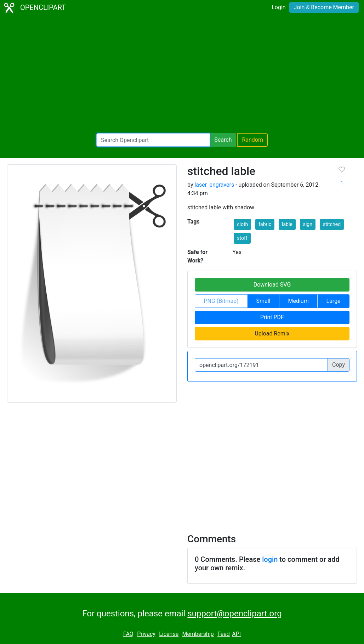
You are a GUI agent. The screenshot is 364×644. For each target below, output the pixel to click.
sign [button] (308, 224)
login (270, 559)
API (236, 634)
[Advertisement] (182, 74)
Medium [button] (298, 301)
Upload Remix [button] (272, 334)
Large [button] (334, 301)
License (169, 634)
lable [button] (287, 224)
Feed (224, 634)
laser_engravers (214, 185)
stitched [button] (332, 224)
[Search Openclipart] (153, 140)
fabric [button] (265, 224)
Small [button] (263, 301)
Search (223, 140)
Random (252, 140)
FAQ (128, 634)
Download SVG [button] (272, 285)
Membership (198, 634)
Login (278, 7)
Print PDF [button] (272, 317)
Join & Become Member (324, 7)
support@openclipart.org (234, 614)
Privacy (146, 634)
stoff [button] (242, 238)
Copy (339, 365)
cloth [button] (242, 224)
